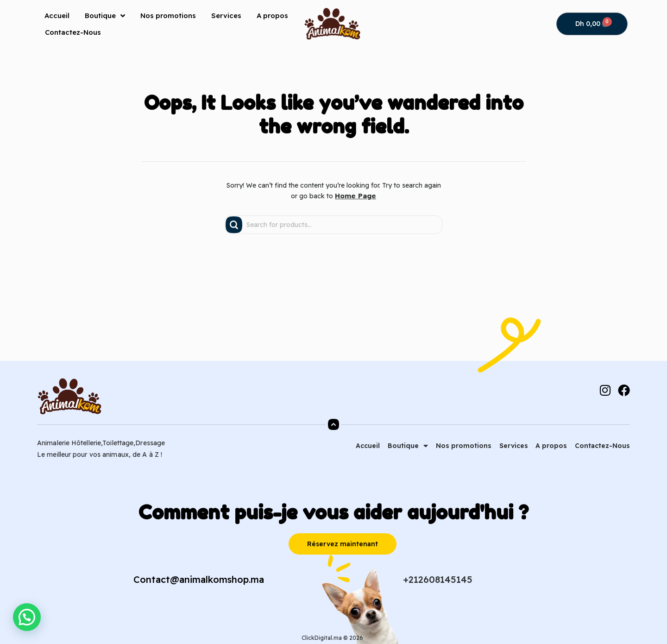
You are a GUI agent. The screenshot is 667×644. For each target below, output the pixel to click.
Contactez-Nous (73, 32)
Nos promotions (168, 16)
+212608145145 (438, 579)
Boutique (105, 16)
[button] (25, 618)
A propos (272, 16)
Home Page (356, 196)
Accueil (57, 16)
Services (226, 16)
